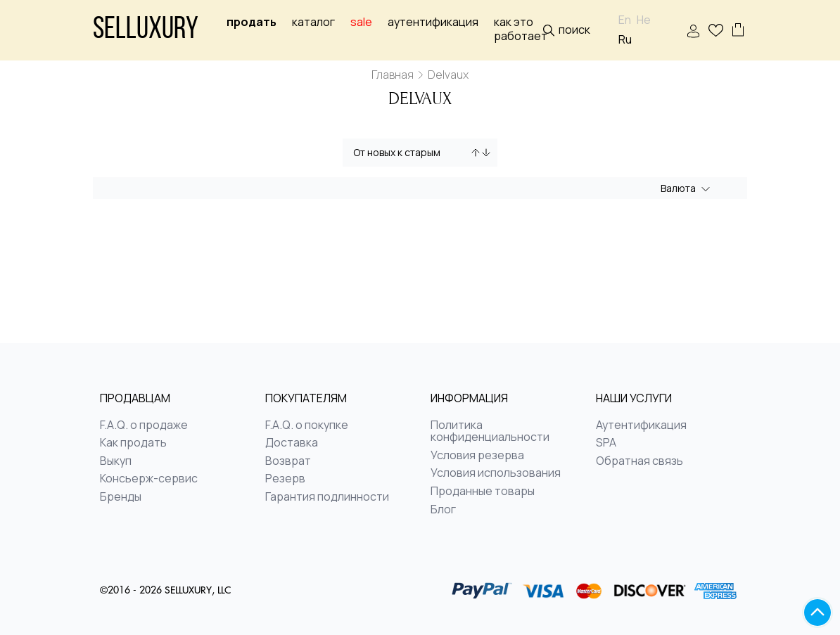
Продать (252, 22)
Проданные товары (483, 492)
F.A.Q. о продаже (144, 425)
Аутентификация (433, 22)
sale (361, 22)
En (625, 20)
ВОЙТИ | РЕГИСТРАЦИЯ (693, 31)
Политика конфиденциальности (490, 431)
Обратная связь (639, 461)
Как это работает (521, 29)
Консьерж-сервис (149, 479)
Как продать (133, 443)
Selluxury (146, 31)
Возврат (288, 461)
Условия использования (496, 473)
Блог (443, 510)
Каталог (313, 22)
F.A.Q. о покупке (307, 425)
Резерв (285, 479)
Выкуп (116, 461)
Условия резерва (477, 456)
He (644, 20)
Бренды (121, 497)
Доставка (292, 443)
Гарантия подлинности (327, 497)
